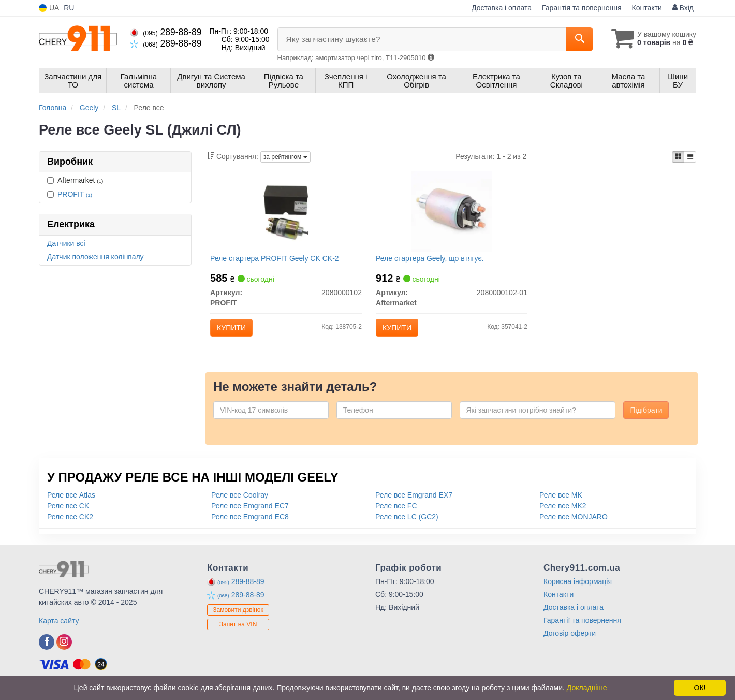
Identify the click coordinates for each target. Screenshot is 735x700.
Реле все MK (561, 501)
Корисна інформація (578, 588)
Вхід (683, 8)
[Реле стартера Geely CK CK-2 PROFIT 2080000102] (286, 213)
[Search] (574, 39)
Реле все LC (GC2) (407, 523)
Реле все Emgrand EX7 (414, 501)
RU (69, 8)
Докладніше (587, 688)
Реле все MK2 (563, 512)
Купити (234, 330)
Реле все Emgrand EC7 (250, 512)
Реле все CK (68, 512)
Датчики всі (66, 243)
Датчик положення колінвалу (95, 257)
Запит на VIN (238, 631)
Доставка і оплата (502, 8)
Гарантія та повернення (582, 8)
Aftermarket (75, 180)
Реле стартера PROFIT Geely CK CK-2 (277, 260)
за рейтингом (285, 157)
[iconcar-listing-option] (690, 157)
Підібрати (646, 416)
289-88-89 (166, 32)
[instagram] (64, 648)
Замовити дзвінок (238, 617)
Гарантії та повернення (582, 626)
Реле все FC (396, 512)
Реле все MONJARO (574, 523)
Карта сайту (59, 627)
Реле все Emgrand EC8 (250, 523)
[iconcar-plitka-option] (678, 157)
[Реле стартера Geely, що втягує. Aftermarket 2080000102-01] (452, 213)
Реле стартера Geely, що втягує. (432, 260)
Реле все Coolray (240, 501)
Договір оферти (570, 639)
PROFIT (75, 194)
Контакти (647, 8)
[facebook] (47, 648)
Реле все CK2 (70, 523)
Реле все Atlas (71, 501)
